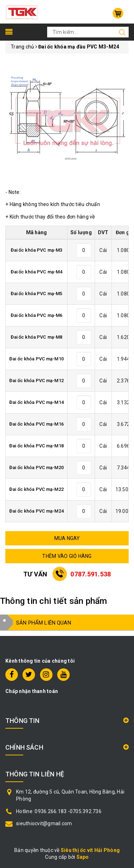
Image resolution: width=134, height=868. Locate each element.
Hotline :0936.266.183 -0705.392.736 (59, 811)
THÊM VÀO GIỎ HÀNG (67, 556)
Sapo (83, 857)
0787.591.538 (91, 574)
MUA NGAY (67, 538)
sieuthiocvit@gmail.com (44, 823)
